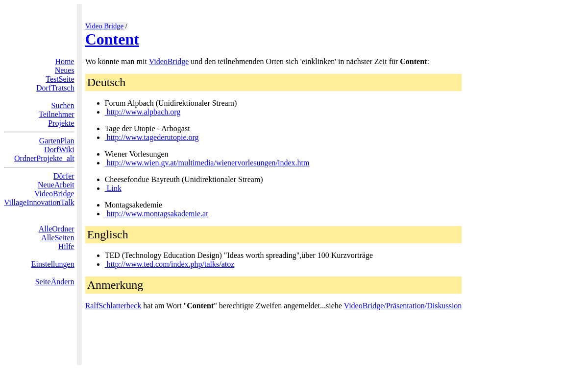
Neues (65, 70)
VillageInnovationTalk (39, 202)
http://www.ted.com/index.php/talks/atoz (170, 264)
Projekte (61, 123)
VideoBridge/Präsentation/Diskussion (403, 306)
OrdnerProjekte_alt (44, 158)
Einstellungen (53, 264)
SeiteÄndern (55, 282)
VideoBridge (54, 194)
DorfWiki (59, 150)
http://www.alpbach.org (143, 112)
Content (112, 39)
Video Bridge (105, 26)
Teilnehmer (57, 114)
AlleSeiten (58, 238)
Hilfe (66, 246)
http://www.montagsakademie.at (157, 214)
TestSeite (60, 79)
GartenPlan (57, 141)
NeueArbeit (56, 185)
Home (65, 61)
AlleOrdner (57, 229)
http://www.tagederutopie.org (152, 137)
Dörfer (64, 176)
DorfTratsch (55, 88)
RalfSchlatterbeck (113, 306)
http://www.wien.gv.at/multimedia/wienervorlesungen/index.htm (207, 163)
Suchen (63, 105)
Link (113, 188)
